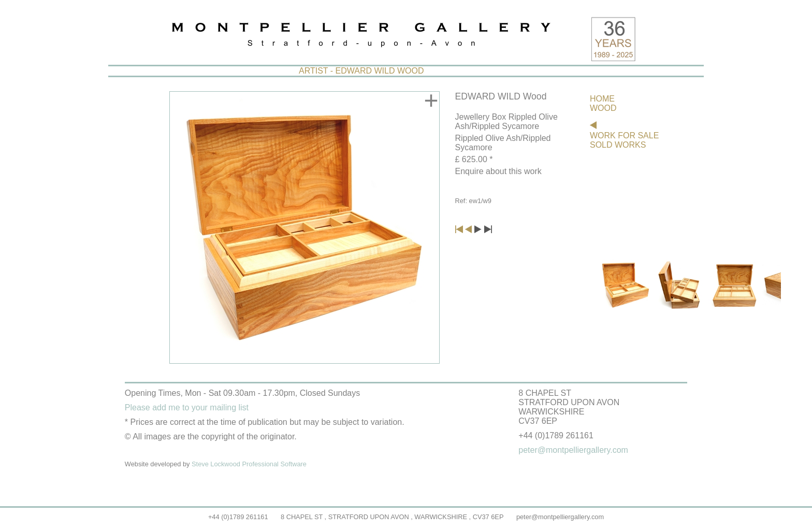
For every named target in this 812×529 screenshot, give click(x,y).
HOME (602, 99)
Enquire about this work (498, 171)
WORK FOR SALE (624, 135)
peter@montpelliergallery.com (560, 517)
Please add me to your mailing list (187, 408)
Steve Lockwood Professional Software (249, 464)
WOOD (603, 108)
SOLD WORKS (618, 145)
